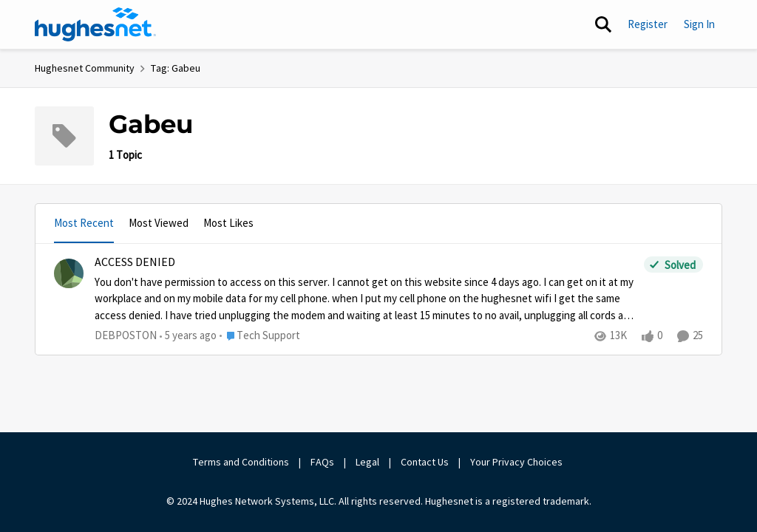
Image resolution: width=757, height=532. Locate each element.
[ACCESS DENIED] (366, 299)
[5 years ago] (188, 336)
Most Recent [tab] (84, 223)
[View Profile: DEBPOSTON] (69, 273)
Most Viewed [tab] (159, 223)
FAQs (322, 462)
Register (648, 24)
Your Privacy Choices (517, 462)
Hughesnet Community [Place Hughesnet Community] (85, 68)
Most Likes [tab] (228, 223)
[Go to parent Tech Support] (260, 336)
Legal (367, 462)
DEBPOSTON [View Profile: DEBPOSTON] (126, 335)
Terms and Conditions (241, 462)
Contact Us (425, 462)
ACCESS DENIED (135, 262)
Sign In (699, 24)
